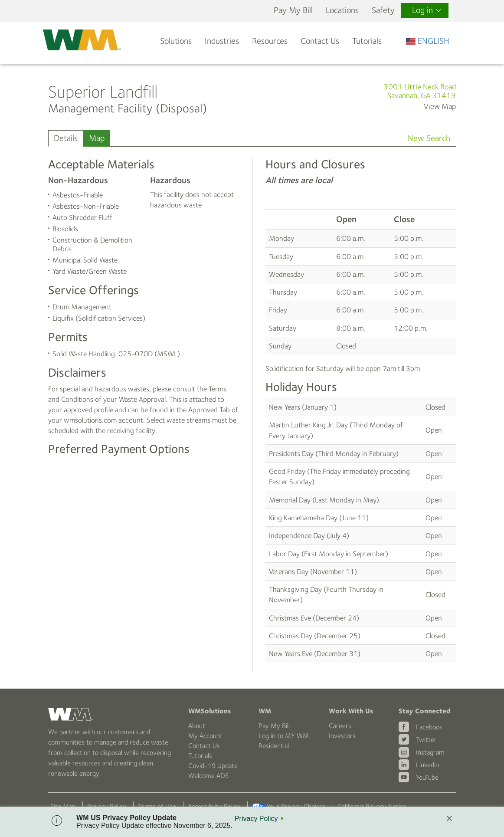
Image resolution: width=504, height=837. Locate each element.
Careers (340, 726)
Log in (427, 10)
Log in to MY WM (284, 736)
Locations (342, 10)
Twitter (426, 740)
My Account (205, 736)
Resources (270, 41)
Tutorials (367, 41)
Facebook (429, 727)
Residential (274, 746)
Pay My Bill (293, 10)
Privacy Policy (256, 819)
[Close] (449, 819)
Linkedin (427, 765)
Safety (383, 10)
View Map (440, 106)
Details (66, 138)
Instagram (430, 752)
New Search (429, 138)
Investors (342, 736)
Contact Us (320, 41)
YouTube (427, 777)
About (197, 726)
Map (97, 138)
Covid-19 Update (213, 766)
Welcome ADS (208, 776)
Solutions (176, 41)
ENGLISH (428, 41)
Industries (222, 41)
